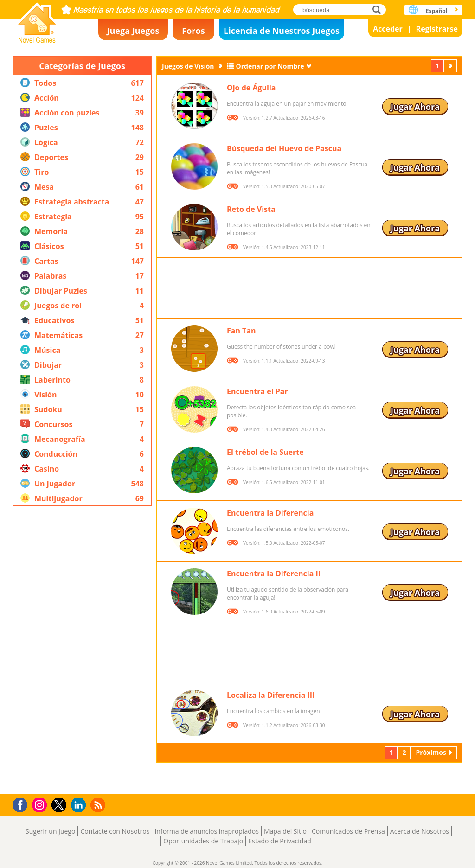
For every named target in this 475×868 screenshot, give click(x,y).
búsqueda (379, 10)
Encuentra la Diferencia (270, 513)
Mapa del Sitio (285, 831)
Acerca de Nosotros (420, 831)
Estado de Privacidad (280, 841)
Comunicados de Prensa (348, 831)
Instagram (41, 804)
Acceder (388, 29)
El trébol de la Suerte (265, 452)
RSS (99, 805)
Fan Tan (241, 331)
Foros (193, 31)
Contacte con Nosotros (115, 831)
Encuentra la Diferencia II (274, 574)
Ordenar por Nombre (270, 66)
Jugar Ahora (415, 107)
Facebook (22, 804)
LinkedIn (80, 805)
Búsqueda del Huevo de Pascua (284, 148)
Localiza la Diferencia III (271, 695)
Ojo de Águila (251, 88)
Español (437, 11)
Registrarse (437, 29)
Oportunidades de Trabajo (203, 841)
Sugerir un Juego (50, 831)
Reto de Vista (251, 209)
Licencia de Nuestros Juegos (282, 31)
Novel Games (37, 20)
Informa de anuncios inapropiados (206, 831)
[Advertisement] (82, 650)
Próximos (451, 66)
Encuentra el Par (257, 391)
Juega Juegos (133, 31)
